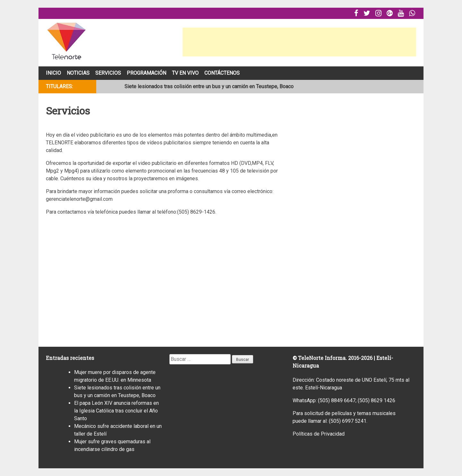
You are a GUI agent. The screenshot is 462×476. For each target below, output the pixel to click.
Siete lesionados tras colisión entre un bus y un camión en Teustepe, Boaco (209, 86)
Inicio (53, 73)
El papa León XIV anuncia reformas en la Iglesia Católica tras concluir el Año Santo (116, 411)
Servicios (108, 73)
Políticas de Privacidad (319, 434)
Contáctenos (222, 73)
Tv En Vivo (185, 73)
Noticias (78, 73)
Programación (146, 73)
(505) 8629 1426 (376, 400)
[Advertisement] (299, 42)
